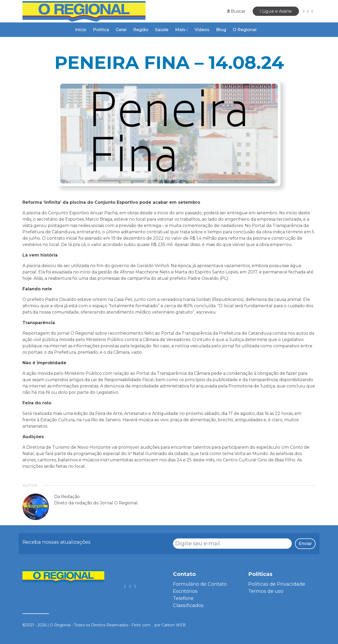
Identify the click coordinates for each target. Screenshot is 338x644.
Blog (221, 30)
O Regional (245, 30)
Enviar (305, 544)
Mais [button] (182, 30)
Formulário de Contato (200, 584)
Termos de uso (266, 591)
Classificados (188, 605)
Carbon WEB (174, 625)
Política (101, 30)
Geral (121, 30)
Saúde (162, 30)
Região (141, 30)
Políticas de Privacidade (277, 584)
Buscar (236, 11)
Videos (202, 30)
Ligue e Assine (276, 11)
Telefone (183, 598)
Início (81, 30)
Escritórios (185, 591)
